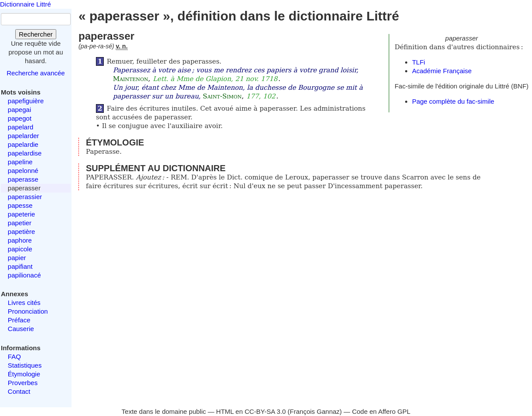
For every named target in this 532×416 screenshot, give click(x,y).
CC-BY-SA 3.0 (265, 411)
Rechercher (36, 34)
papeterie (22, 214)
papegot (20, 118)
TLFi (419, 62)
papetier (20, 223)
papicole (20, 249)
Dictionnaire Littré (26, 4)
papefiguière (26, 101)
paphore (20, 240)
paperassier (25, 197)
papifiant (20, 266)
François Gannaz (315, 411)
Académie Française (442, 71)
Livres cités (24, 303)
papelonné (23, 171)
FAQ (14, 357)
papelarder (24, 136)
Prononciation (28, 311)
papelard (20, 127)
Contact (19, 391)
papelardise (25, 153)
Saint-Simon (222, 96)
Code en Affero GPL (381, 411)
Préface (19, 320)
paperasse (23, 179)
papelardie (23, 144)
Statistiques (25, 365)
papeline (20, 162)
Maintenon (131, 79)
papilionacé (24, 275)
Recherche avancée (36, 73)
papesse (20, 205)
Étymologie (24, 374)
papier (17, 258)
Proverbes (23, 383)
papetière (22, 232)
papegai (19, 110)
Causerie (21, 329)
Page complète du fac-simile (453, 101)
